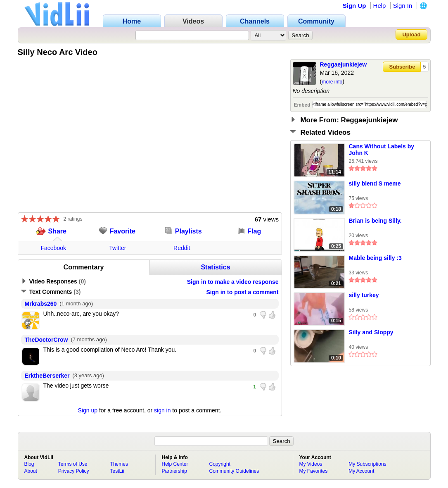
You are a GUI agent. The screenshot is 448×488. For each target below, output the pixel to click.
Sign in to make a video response (233, 282)
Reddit (182, 248)
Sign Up (354, 6)
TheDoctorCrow (46, 340)
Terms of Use (73, 464)
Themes (119, 464)
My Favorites (314, 471)
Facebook (53, 248)
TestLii (117, 471)
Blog (29, 464)
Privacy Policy (74, 471)
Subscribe (402, 67)
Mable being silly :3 (375, 258)
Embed (302, 105)
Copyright (220, 464)
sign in (162, 410)
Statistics (215, 267)
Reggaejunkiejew (344, 64)
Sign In (403, 6)
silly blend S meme (375, 183)
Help (380, 6)
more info (332, 82)
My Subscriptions (367, 464)
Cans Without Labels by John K (382, 150)
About (31, 471)
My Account (361, 471)
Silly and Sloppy (371, 332)
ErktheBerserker (47, 376)
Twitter (117, 248)
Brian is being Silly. (375, 221)
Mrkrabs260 (41, 304)
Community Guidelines (234, 471)
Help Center (175, 464)
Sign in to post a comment (242, 292)
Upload (411, 35)
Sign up (88, 410)
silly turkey (364, 295)
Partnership (174, 471)
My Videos (311, 464)
